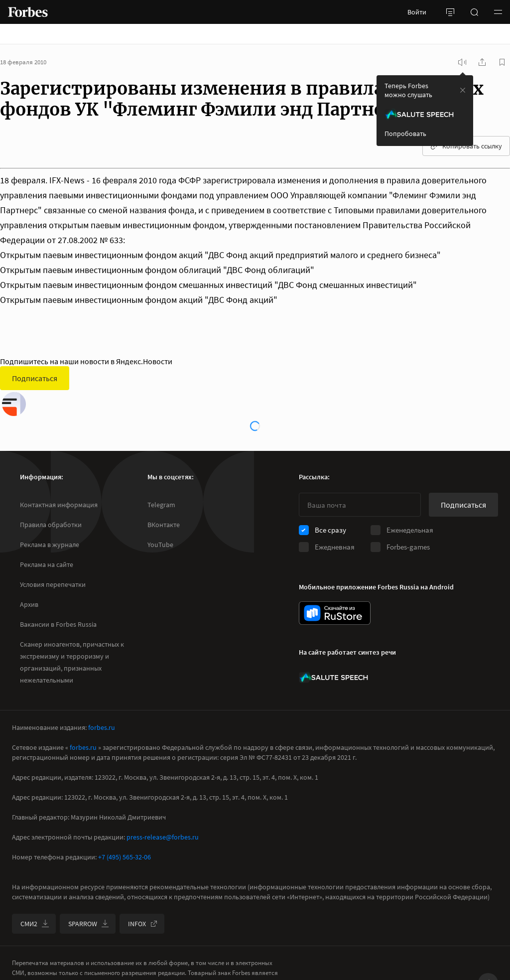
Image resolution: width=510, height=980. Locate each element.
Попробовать (405, 134)
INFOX (143, 924)
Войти (417, 12)
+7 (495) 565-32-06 (125, 857)
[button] (498, 12)
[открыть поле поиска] (474, 12)
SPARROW (89, 924)
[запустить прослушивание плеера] (462, 62)
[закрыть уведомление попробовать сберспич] (463, 90)
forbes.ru (102, 727)
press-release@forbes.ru (163, 837)
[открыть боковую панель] (450, 12)
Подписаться (35, 378)
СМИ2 (35, 924)
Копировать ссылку (466, 146)
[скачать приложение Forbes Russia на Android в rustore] (335, 613)
